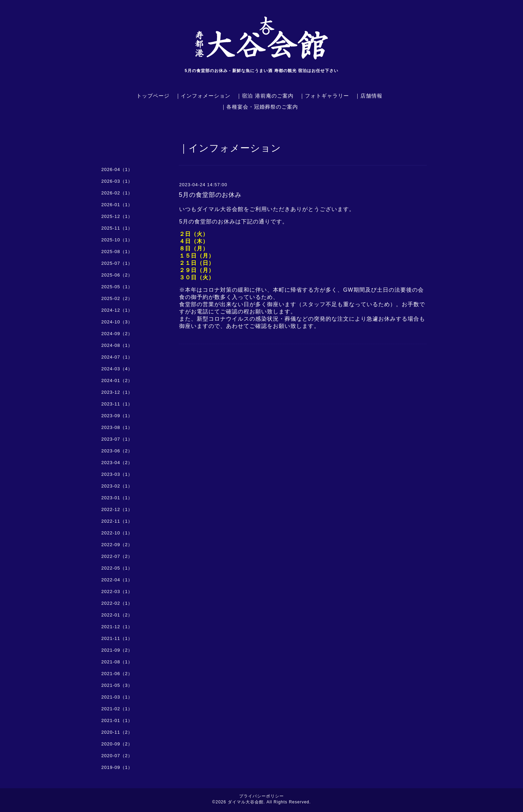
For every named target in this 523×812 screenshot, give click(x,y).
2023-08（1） (117, 427)
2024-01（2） (117, 380)
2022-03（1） (117, 592)
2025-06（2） (117, 275)
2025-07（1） (117, 263)
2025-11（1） (117, 228)
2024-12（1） (117, 310)
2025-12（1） (117, 216)
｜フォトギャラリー (324, 96)
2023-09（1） (117, 416)
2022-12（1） (117, 509)
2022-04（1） (117, 580)
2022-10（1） (117, 533)
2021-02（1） (117, 709)
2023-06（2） (117, 451)
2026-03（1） (117, 181)
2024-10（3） (117, 322)
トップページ (153, 96)
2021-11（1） (117, 638)
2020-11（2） (117, 732)
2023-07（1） (117, 439)
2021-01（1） (117, 720)
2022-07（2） (117, 556)
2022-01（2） (117, 615)
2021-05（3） (117, 685)
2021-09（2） (117, 650)
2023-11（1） (117, 404)
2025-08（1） (117, 252)
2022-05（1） (117, 568)
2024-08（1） (117, 345)
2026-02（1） (117, 193)
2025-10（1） (117, 240)
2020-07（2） (117, 756)
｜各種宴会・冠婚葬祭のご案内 (259, 107)
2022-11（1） (117, 521)
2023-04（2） (117, 463)
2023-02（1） (117, 486)
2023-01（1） (117, 498)
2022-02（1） (117, 603)
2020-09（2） (117, 744)
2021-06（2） (117, 674)
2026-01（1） (117, 205)
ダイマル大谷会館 (246, 802)
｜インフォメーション (203, 96)
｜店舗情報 (369, 96)
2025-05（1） (117, 287)
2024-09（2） (117, 334)
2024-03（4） (117, 369)
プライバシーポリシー (261, 796)
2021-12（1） (117, 627)
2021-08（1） (117, 662)
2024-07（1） (117, 357)
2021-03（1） (117, 697)
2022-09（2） (117, 545)
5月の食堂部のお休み (210, 195)
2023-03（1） (117, 474)
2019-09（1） (117, 767)
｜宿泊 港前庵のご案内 (265, 96)
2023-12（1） (117, 392)
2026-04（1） (117, 169)
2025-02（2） (117, 298)
